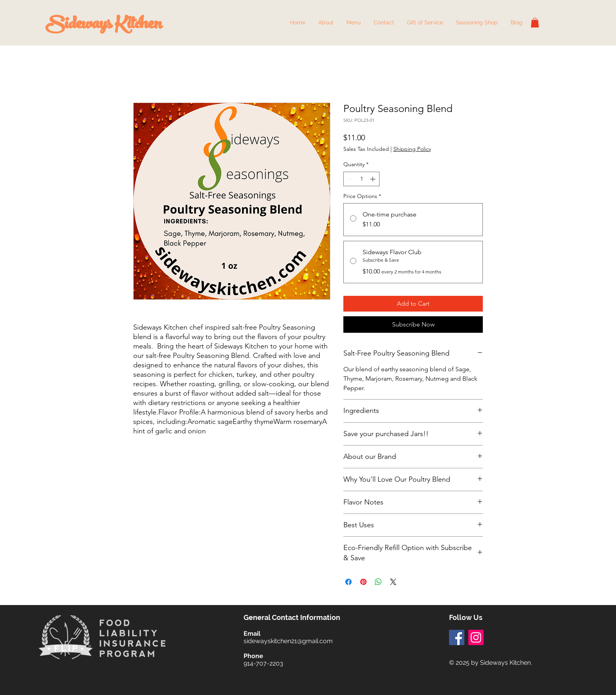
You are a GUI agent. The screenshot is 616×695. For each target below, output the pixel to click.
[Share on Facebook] (348, 582)
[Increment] (373, 179)
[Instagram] (476, 637)
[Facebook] (457, 637)
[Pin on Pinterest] (363, 582)
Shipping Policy (412, 149)
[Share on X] (393, 582)
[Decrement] (349, 179)
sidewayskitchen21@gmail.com (288, 641)
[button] (354, 23)
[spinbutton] (361, 179)
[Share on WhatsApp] (378, 582)
